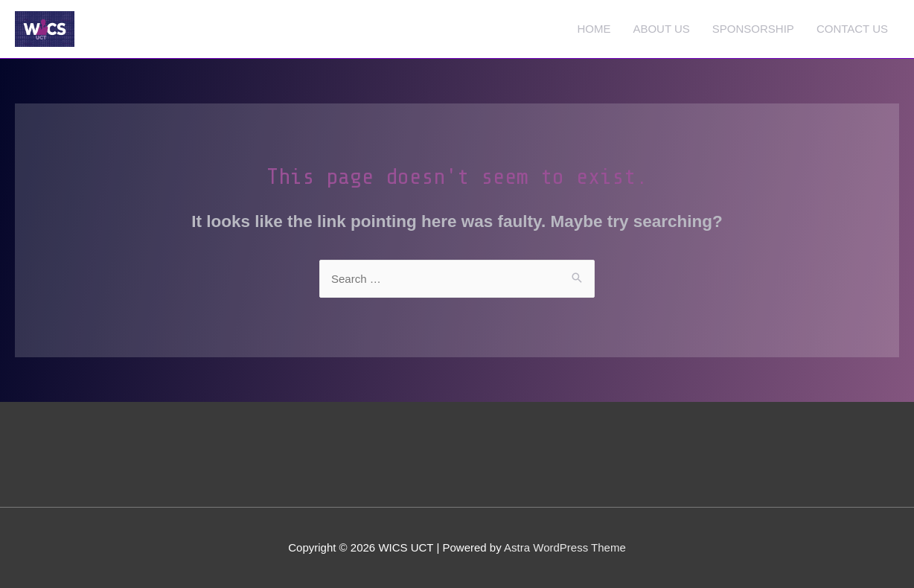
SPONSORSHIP (753, 29)
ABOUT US (661, 29)
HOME (594, 29)
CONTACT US (852, 29)
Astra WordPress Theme (565, 547)
